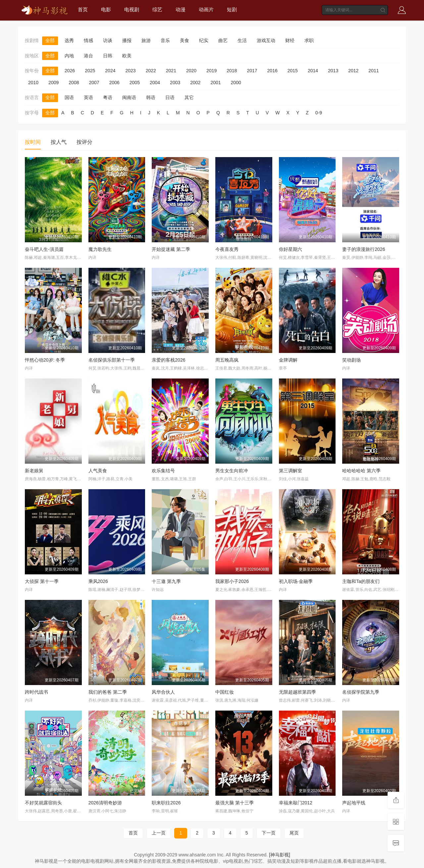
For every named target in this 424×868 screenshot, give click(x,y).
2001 (215, 83)
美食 (185, 40)
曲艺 (223, 40)
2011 (373, 71)
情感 (88, 40)
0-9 (319, 113)
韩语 (151, 97)
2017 (252, 71)
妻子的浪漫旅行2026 (364, 249)
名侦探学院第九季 (361, 692)
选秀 (69, 40)
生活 (242, 40)
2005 (135, 83)
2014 (313, 71)
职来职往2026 (166, 803)
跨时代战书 (36, 692)
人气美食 (98, 471)
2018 (232, 71)
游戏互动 (266, 40)
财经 (290, 40)
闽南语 (129, 97)
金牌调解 (288, 360)
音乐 (165, 40)
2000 (236, 83)
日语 (170, 97)
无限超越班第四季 (297, 692)
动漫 (181, 9)
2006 (114, 83)
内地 (69, 56)
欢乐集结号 (163, 471)
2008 (74, 83)
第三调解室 (291, 471)
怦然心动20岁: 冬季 (45, 360)
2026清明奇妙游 (105, 803)
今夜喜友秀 (227, 249)
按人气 (59, 142)
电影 (106, 9)
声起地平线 (354, 803)
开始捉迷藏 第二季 (171, 249)
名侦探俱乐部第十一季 (112, 360)
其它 (189, 97)
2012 (353, 71)
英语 (88, 97)
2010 (33, 83)
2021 (171, 71)
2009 (53, 83)
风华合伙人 (163, 692)
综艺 (157, 9)
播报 (127, 40)
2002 (195, 83)
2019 (212, 71)
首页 (83, 9)
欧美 (127, 56)
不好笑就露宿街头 (43, 803)
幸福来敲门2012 (296, 803)
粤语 (108, 97)
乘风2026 (98, 581)
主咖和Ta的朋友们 (361, 581)
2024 (110, 71)
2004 (155, 83)
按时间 (33, 142)
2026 (70, 71)
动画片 (206, 9)
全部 (50, 40)
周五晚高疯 (227, 360)
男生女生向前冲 (232, 471)
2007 (94, 83)
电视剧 (132, 9)
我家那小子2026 (232, 581)
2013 (333, 71)
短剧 (232, 9)
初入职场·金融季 (296, 581)
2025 (90, 71)
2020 (191, 71)
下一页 (269, 833)
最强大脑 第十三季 (235, 803)
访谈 (108, 40)
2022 (151, 71)
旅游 (146, 40)
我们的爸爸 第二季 (108, 692)
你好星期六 (291, 249)
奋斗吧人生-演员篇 (44, 249)
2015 (293, 71)
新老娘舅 (34, 471)
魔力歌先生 (100, 249)
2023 (130, 71)
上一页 (159, 833)
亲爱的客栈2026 (168, 360)
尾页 (294, 833)
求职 (309, 40)
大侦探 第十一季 (42, 581)
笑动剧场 (351, 360)
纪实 (204, 40)
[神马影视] (280, 855)
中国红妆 (225, 692)
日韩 (108, 56)
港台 (88, 56)
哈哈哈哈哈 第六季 (361, 471)
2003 (175, 83)
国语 (69, 97)
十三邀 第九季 (166, 581)
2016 (272, 71)
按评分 (84, 142)
